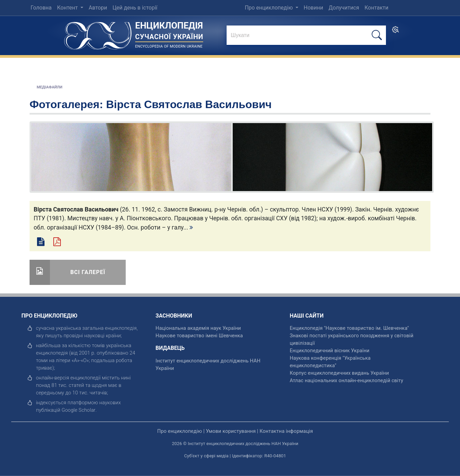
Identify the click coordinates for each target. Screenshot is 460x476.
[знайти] (306, 36)
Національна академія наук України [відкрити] (198, 328)
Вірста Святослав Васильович (189, 104)
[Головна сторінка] (98, 33)
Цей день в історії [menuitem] (135, 8)
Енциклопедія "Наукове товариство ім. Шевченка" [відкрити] (349, 328)
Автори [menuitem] (98, 8)
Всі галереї (88, 272)
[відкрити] (78, 410)
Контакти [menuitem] (376, 8)
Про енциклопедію (269, 8)
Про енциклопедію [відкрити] (180, 431)
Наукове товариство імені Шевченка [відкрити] (199, 336)
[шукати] (377, 35)
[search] (395, 32)
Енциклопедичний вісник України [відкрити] (330, 351)
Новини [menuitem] (313, 8)
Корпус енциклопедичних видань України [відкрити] (339, 373)
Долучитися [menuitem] (344, 8)
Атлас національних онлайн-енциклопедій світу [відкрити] (347, 380)
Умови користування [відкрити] (231, 431)
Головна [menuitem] (41, 8)
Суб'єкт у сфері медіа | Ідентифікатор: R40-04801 (235, 456)
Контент (68, 8)
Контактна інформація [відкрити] (286, 431)
